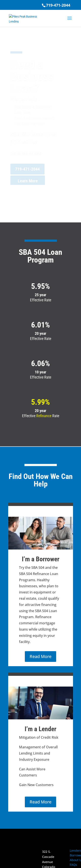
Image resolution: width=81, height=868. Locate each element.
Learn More (28, 183)
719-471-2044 (58, 5)
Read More (40, 656)
